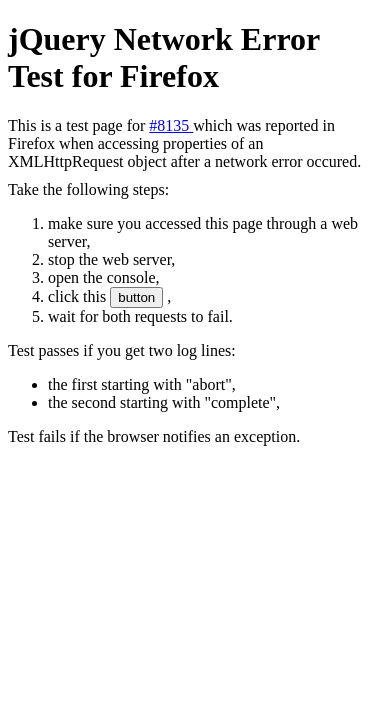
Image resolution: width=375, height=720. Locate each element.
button (136, 297)
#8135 (171, 125)
